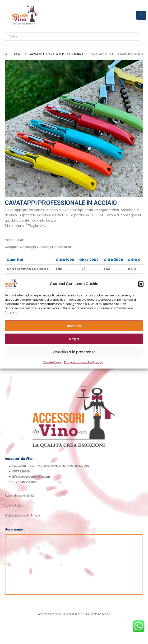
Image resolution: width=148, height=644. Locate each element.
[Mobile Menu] (141, 15)
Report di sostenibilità (19, 496)
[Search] (59, 36)
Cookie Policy (52, 362)
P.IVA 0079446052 (25, 482)
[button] (141, 284)
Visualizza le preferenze (74, 352)
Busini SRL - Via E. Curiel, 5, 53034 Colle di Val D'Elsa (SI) (51, 466)
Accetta (74, 326)
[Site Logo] (25, 15)
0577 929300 (21, 471)
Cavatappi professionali (55, 247)
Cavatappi (28, 247)
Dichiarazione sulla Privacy (83, 362)
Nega (74, 339)
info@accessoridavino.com (31, 477)
